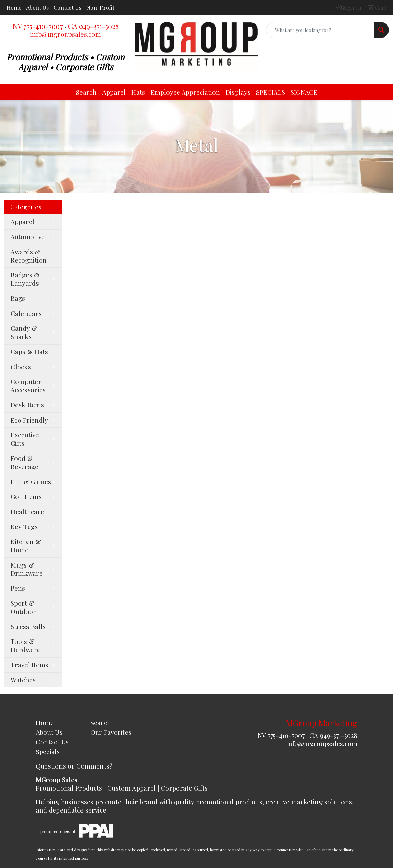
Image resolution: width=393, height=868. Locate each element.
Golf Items (26, 496)
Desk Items (27, 405)
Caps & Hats (29, 352)
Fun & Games (31, 482)
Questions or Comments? (74, 766)
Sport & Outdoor (23, 607)
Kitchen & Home (26, 546)
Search (86, 92)
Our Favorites (111, 732)
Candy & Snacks (24, 332)
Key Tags (24, 526)
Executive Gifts (25, 439)
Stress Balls (28, 627)
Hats (138, 92)
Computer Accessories (28, 386)
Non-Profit (100, 7)
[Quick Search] (320, 30)
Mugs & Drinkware (27, 569)
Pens (18, 588)
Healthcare (27, 512)
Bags (18, 298)
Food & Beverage (25, 462)
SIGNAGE (304, 92)
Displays (238, 92)
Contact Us (68, 7)
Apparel (114, 92)
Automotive (28, 237)
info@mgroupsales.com (66, 34)
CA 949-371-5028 (93, 26)
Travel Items (30, 665)
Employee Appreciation (185, 92)
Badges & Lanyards (25, 279)
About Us (37, 7)
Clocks (21, 367)
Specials (48, 751)
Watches (23, 680)
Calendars (26, 313)
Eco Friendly (29, 420)
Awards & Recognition (29, 256)
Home (14, 7)
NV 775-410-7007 (38, 26)
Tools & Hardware (26, 645)
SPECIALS (271, 92)
